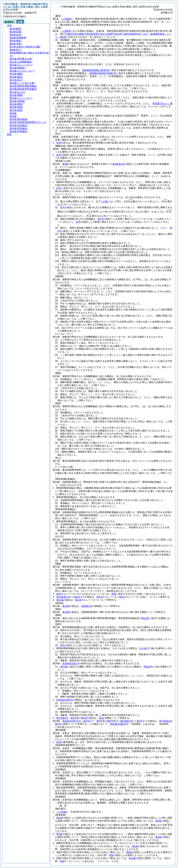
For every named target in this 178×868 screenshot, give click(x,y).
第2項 (78, 600)
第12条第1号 (63, 597)
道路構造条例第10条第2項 (103, 73)
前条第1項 (86, 606)
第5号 (73, 718)
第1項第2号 (62, 718)
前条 (114, 594)
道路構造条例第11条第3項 (96, 70)
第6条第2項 (118, 164)
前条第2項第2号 (118, 724)
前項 (59, 143)
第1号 (100, 219)
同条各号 (148, 667)
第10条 (132, 858)
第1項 (99, 597)
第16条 (66, 612)
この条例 (66, 19)
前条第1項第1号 (71, 721)
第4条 (65, 164)
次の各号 (144, 648)
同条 (111, 855)
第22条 (145, 618)
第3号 (86, 721)
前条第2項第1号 (71, 663)
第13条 (66, 606)
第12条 (60, 600)
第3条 (59, 818)
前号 (62, 207)
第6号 (84, 718)
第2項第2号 (126, 721)
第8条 (129, 852)
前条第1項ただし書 (162, 103)
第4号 (77, 597)
